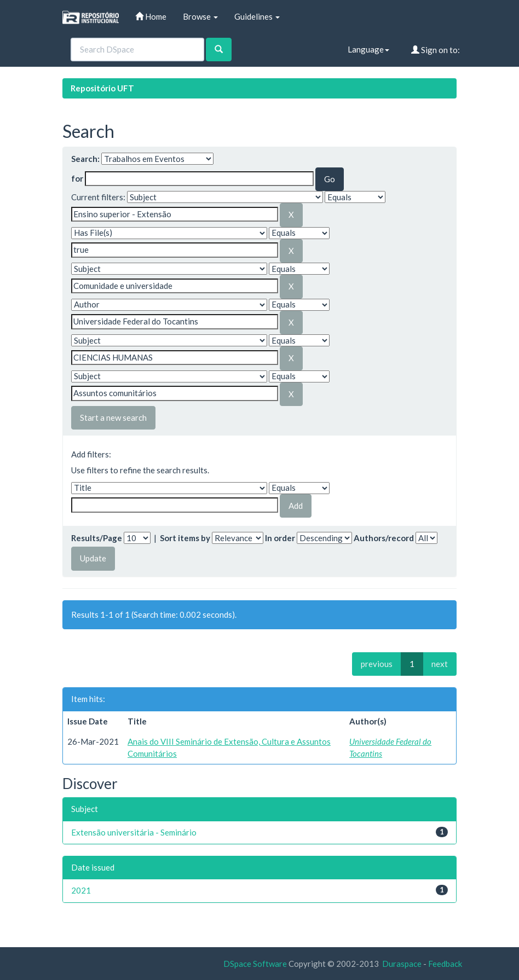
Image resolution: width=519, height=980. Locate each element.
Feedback (445, 964)
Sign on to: (436, 50)
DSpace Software (255, 964)
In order (280, 538)
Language (368, 49)
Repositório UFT (102, 88)
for (77, 178)
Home (151, 16)
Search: (85, 159)
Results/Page (97, 538)
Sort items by (185, 538)
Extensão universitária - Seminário (134, 832)
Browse (200, 16)
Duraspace (402, 964)
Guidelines (257, 16)
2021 (81, 890)
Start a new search (113, 417)
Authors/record (384, 538)
